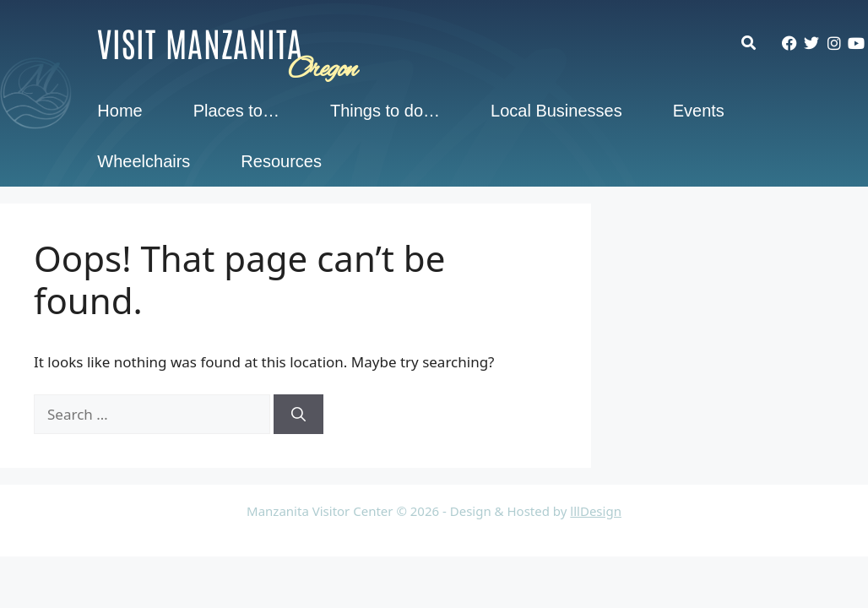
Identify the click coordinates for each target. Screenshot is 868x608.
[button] (757, 43)
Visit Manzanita (200, 42)
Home (119, 111)
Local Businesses (556, 111)
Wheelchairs (144, 161)
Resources (281, 161)
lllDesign (596, 511)
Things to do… (385, 111)
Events (699, 111)
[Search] (298, 415)
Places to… (236, 111)
